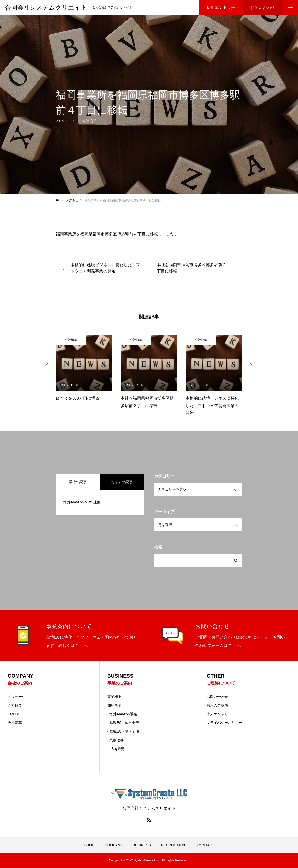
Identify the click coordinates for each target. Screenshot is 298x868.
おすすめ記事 (122, 482)
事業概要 (114, 697)
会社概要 (15, 705)
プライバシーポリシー (224, 723)
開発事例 (114, 705)
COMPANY (114, 845)
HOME (89, 845)
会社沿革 (89, 124)
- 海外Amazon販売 (122, 714)
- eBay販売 (116, 749)
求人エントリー (219, 714)
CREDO (14, 714)
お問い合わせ (217, 697)
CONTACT (206, 845)
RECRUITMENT (174, 845)
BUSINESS (142, 845)
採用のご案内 (217, 705)
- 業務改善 (116, 740)
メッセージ (17, 697)
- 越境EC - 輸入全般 (123, 731)
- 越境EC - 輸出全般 (123, 723)
